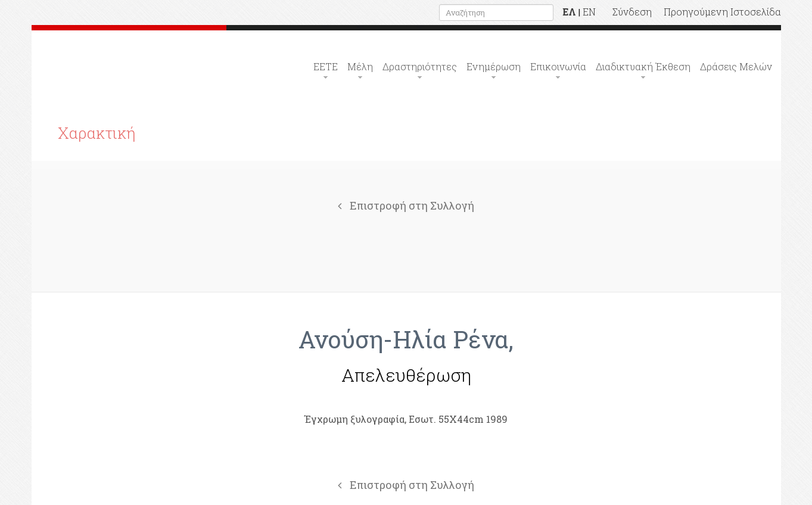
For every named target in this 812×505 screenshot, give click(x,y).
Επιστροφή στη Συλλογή (406, 205)
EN (589, 12)
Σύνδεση (632, 12)
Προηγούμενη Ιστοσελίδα (722, 12)
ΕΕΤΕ (326, 66)
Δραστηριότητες (420, 66)
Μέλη (360, 66)
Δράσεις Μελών (736, 66)
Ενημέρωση (494, 66)
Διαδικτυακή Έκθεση (643, 66)
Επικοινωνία (558, 66)
